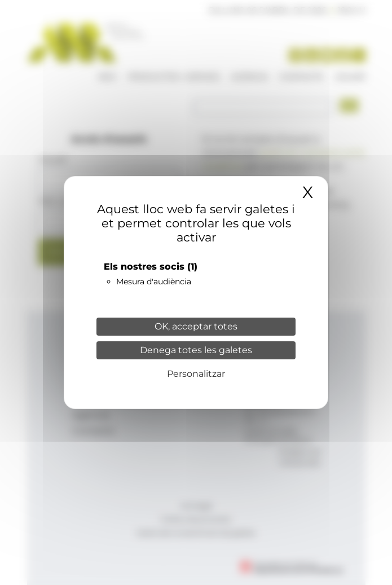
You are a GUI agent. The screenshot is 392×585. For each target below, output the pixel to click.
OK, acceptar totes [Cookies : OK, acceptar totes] (196, 326)
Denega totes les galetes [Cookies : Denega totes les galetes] (196, 350)
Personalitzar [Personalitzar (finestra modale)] (196, 374)
